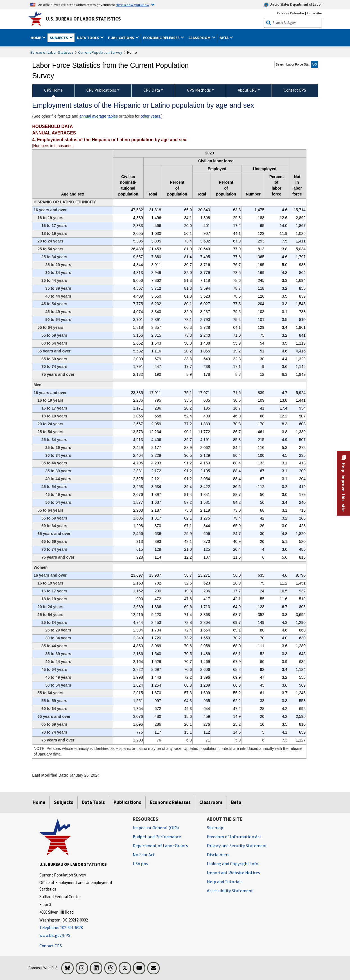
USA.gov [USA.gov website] (140, 864)
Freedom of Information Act (234, 837)
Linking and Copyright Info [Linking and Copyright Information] (233, 864)
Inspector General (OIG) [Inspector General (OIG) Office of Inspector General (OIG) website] (156, 828)
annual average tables (99, 116)
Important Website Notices (233, 873)
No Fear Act (144, 855)
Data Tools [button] (89, 38)
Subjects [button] (59, 38)
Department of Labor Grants (160, 846)
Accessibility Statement (230, 891)
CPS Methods (199, 90)
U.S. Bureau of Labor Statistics (83, 19)
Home (39, 802)
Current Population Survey (100, 52)
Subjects (64, 802)
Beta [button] (224, 38)
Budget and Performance (157, 837)
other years (150, 116)
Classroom (211, 802)
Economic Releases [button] (162, 38)
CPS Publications (101, 90)
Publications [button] (121, 38)
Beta (236, 802)
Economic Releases (170, 802)
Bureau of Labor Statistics (52, 52)
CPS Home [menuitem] (53, 90)
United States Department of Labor (293, 5)
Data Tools (93, 802)
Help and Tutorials (225, 882)
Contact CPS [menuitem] (295, 90)
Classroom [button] (200, 38)
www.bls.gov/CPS (55, 935)
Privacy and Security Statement (237, 846)
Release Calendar (291, 13)
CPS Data (152, 90)
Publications (127, 802)
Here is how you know (133, 5)
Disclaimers (218, 855)
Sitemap (215, 828)
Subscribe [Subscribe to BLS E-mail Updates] (314, 13)
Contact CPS (51, 946)
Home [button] (36, 38)
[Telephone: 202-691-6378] (82, 928)
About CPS (247, 90)
